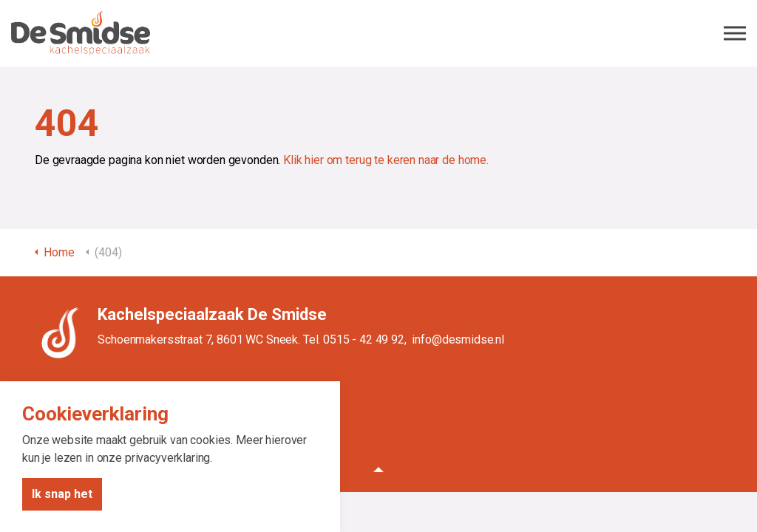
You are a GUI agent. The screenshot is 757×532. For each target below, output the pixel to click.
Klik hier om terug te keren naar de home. (386, 160)
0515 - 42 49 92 (364, 340)
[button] (378, 470)
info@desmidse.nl (458, 340)
